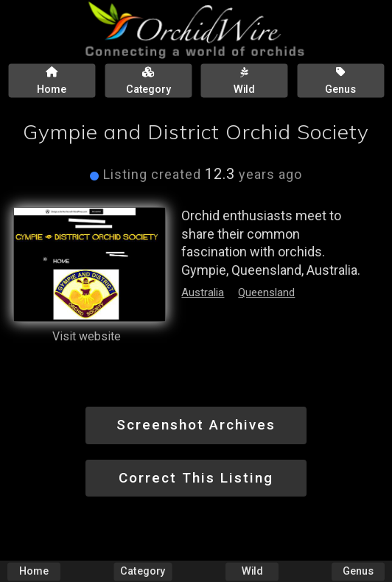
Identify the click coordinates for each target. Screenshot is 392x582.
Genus (358, 571)
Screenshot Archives (196, 425)
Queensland (266, 292)
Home (34, 571)
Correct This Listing (196, 478)
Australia (203, 292)
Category (143, 571)
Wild (252, 571)
